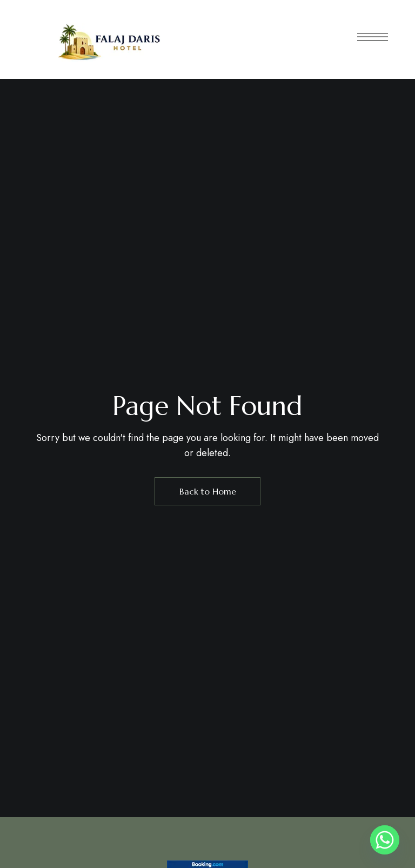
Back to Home (208, 491)
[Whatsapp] (385, 840)
